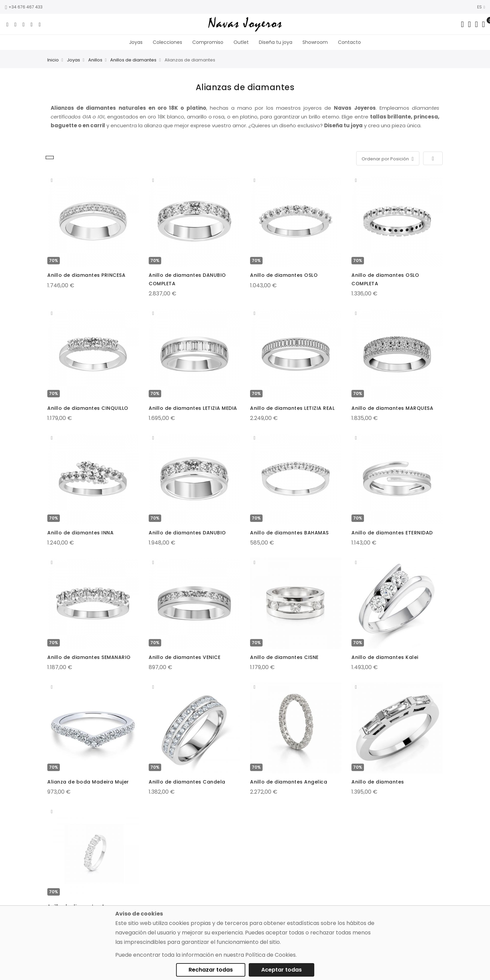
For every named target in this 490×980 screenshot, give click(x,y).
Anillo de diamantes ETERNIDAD (392, 539)
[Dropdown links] (470, 24)
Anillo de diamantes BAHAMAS (289, 539)
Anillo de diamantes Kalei (385, 663)
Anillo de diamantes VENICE (185, 663)
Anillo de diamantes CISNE (284, 663)
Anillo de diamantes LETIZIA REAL (292, 414)
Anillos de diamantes (133, 66)
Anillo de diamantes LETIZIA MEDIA (193, 414)
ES (481, 7)
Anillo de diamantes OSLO (284, 281)
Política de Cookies (271, 955)
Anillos (95, 66)
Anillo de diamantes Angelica (289, 788)
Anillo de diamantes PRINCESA (86, 281)
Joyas (73, 66)
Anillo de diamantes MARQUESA (392, 414)
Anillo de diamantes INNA (80, 539)
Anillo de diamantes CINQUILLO (88, 414)
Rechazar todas (211, 970)
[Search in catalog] (462, 24)
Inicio (53, 66)
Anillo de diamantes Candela (187, 788)
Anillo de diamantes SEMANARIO (89, 663)
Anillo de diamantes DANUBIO (187, 539)
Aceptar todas (281, 970)
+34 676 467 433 (24, 7)
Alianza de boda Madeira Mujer (88, 788)
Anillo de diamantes (378, 788)
